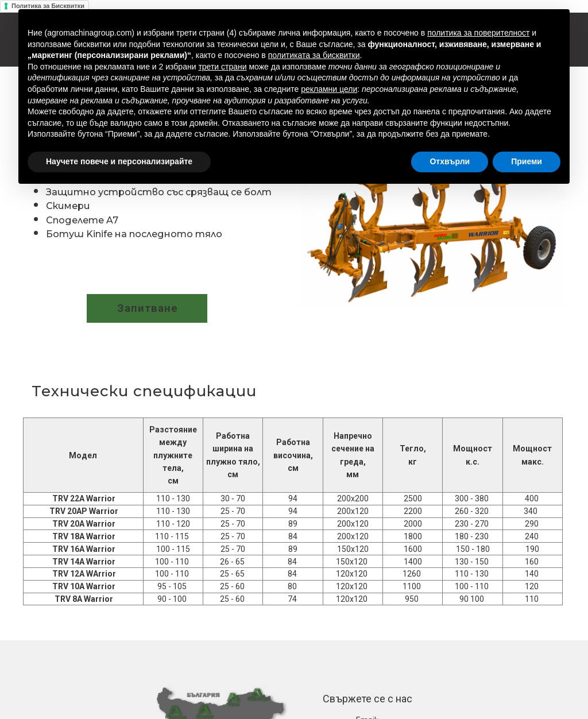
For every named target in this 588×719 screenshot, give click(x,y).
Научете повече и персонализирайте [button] (119, 161)
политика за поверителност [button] (478, 33)
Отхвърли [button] (450, 161)
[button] (147, 308)
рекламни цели (329, 89)
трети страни (222, 67)
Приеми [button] (527, 161)
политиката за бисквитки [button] (314, 55)
